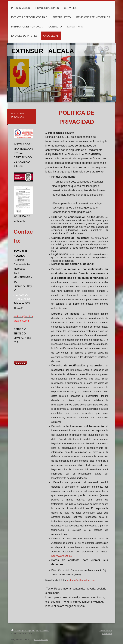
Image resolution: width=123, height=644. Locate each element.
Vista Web (107, 633)
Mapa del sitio (43, 631)
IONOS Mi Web (41, 639)
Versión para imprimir (23, 631)
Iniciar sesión (106, 631)
